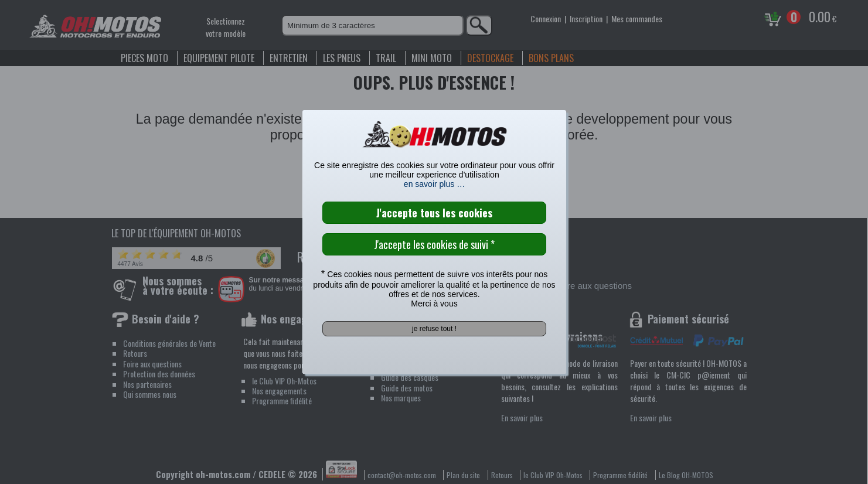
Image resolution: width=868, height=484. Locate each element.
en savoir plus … (434, 184)
